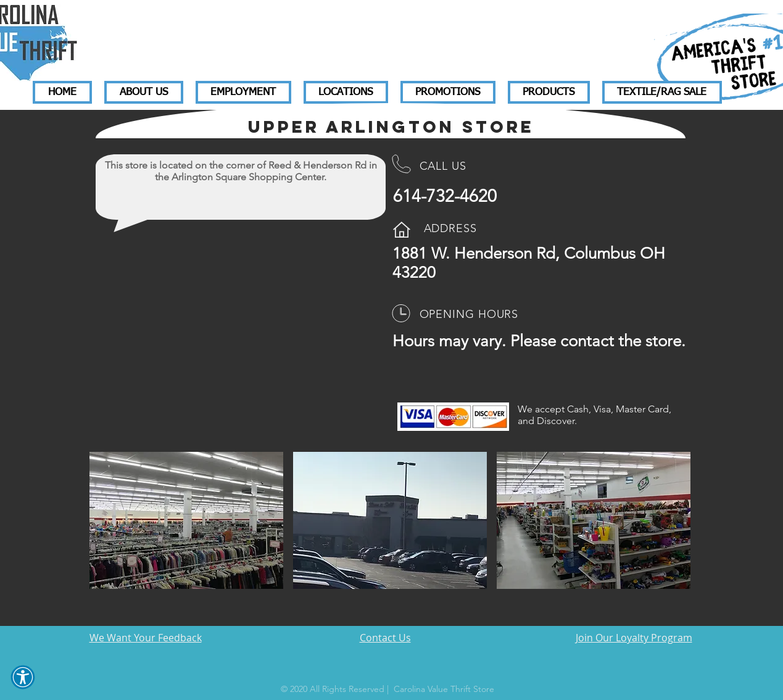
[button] (23, 677)
